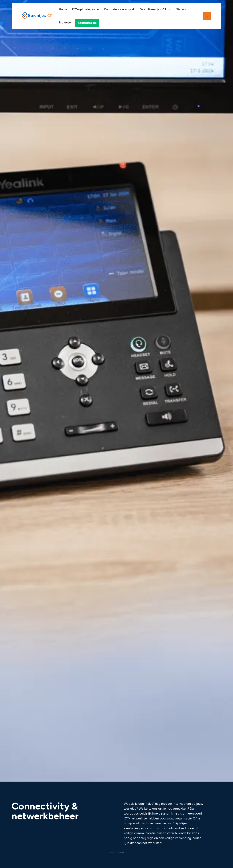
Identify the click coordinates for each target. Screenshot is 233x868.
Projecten (66, 22)
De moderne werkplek (120, 9)
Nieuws (181, 9)
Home (63, 9)
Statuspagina (87, 23)
